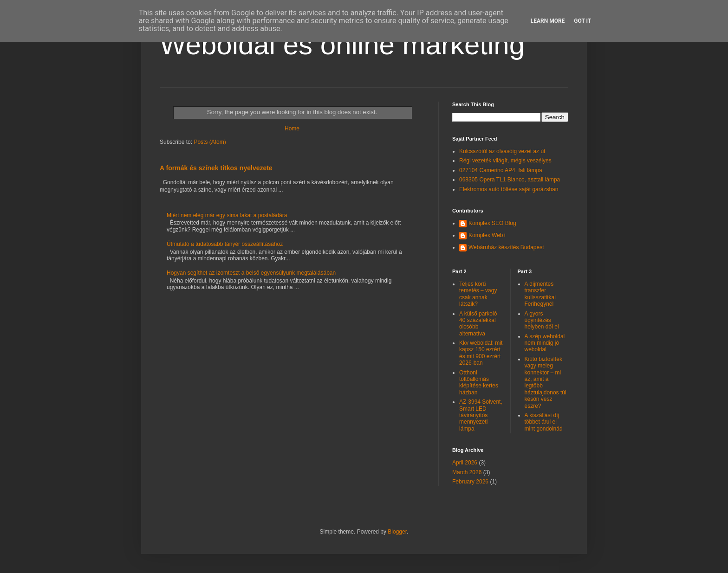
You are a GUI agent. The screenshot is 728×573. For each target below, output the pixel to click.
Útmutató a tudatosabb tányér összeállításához (225, 244)
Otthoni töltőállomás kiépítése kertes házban (479, 383)
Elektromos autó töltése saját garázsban (509, 189)
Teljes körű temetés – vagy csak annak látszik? (478, 294)
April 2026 (465, 463)
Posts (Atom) (210, 142)
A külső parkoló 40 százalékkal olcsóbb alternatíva (478, 324)
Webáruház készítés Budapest (506, 247)
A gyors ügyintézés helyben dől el (542, 320)
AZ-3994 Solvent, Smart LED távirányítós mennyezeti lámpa (481, 415)
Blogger (397, 532)
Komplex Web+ (487, 235)
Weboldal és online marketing (342, 45)
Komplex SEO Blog (492, 223)
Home (292, 129)
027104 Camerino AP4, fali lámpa (501, 170)
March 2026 (467, 472)
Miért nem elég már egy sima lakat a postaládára (227, 215)
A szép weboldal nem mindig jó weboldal (545, 343)
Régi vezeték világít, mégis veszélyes (505, 161)
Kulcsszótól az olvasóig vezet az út (502, 151)
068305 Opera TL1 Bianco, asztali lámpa (510, 180)
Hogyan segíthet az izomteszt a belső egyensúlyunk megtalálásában (251, 273)
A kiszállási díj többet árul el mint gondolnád (544, 422)
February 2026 (470, 482)
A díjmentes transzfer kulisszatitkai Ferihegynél (540, 294)
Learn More (548, 21)
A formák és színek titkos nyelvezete (216, 168)
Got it (582, 21)
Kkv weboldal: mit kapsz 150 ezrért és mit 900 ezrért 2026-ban (481, 353)
